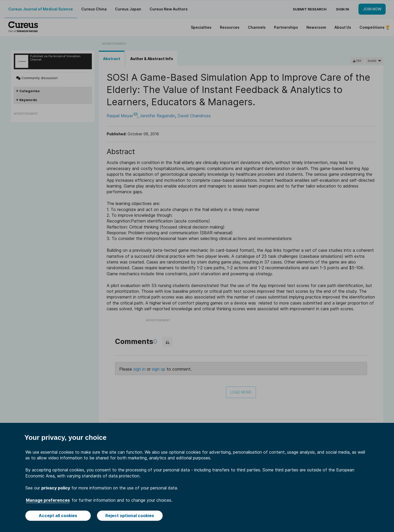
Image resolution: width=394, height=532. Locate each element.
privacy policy (56, 488)
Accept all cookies (58, 516)
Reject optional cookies (130, 516)
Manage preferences (48, 500)
